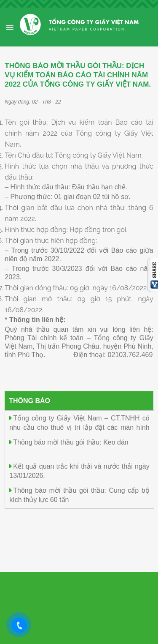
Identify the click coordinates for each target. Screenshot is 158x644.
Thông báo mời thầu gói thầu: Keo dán (71, 442)
